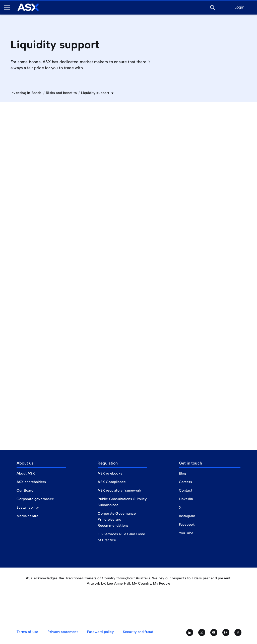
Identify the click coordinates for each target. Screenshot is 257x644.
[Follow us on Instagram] (226, 632)
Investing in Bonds (26, 93)
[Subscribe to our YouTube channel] (214, 632)
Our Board (25, 490)
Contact (186, 490)
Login (239, 7)
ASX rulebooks (110, 473)
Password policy (100, 632)
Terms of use (27, 632)
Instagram (187, 516)
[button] (212, 7)
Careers (185, 482)
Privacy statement (62, 632)
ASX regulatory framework (119, 490)
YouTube (186, 533)
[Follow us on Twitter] (202, 632)
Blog (183, 473)
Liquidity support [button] (96, 93)
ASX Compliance (112, 482)
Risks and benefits (61, 93)
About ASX (26, 473)
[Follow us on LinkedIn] (190, 632)
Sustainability (28, 508)
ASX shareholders (32, 482)
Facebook (187, 525)
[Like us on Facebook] (238, 632)
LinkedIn (186, 499)
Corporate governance (35, 499)
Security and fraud (138, 632)
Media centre (27, 516)
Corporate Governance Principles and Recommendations (117, 520)
